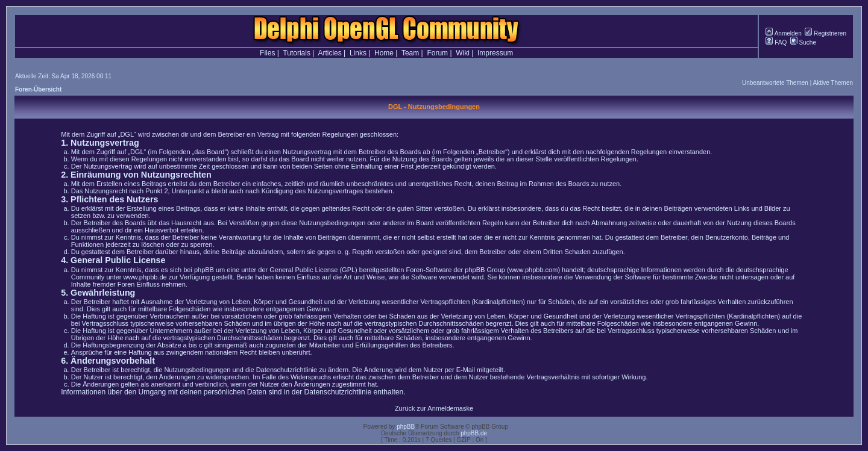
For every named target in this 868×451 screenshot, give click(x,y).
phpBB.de (474, 433)
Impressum (495, 53)
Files (267, 53)
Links (358, 53)
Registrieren (826, 33)
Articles (329, 53)
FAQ (776, 42)
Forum (437, 53)
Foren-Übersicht (38, 89)
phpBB (406, 427)
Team (410, 53)
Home (384, 53)
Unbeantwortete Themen (775, 83)
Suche (803, 42)
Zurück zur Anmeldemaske (434, 408)
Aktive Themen (833, 83)
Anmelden (783, 33)
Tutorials (297, 53)
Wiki (463, 53)
